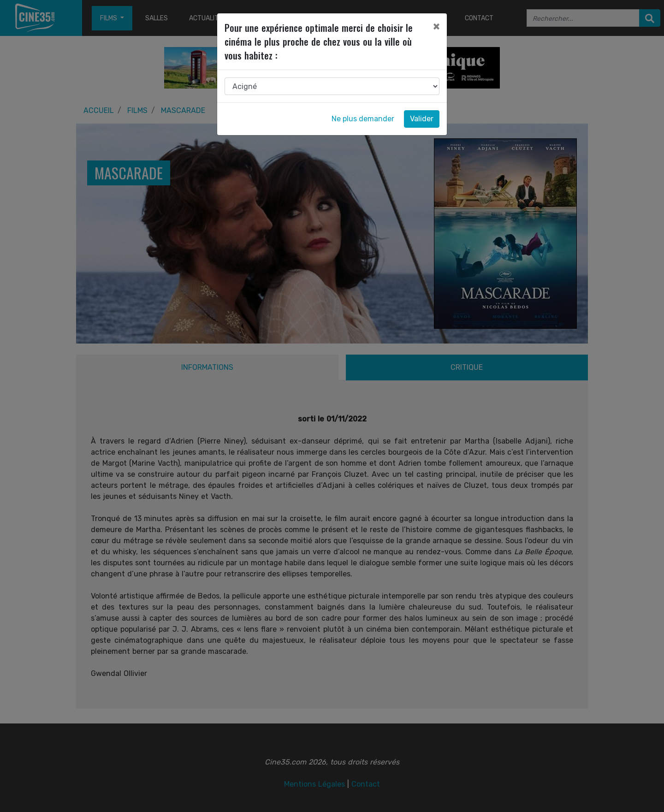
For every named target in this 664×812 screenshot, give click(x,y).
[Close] (436, 26)
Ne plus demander (363, 119)
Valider (422, 119)
